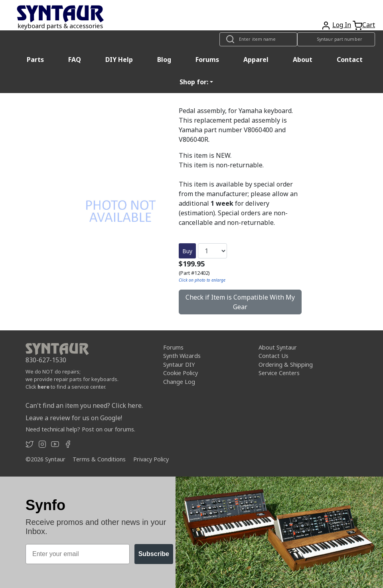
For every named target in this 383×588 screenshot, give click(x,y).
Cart (369, 25)
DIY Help (119, 60)
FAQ (75, 60)
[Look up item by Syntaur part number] (336, 39)
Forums (207, 60)
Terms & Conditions (99, 459)
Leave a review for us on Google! (74, 418)
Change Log (179, 382)
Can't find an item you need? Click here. (84, 405)
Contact (350, 60)
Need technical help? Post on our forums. (80, 429)
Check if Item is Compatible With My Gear (240, 302)
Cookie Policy (181, 373)
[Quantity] (212, 251)
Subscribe (154, 554)
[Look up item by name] (258, 39)
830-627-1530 (46, 360)
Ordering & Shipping (286, 365)
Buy (187, 251)
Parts (35, 60)
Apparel (256, 60)
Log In (342, 25)
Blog (164, 60)
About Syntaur (278, 347)
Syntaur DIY (179, 365)
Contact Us (273, 356)
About (303, 60)
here (43, 387)
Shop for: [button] (194, 82)
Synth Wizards (182, 356)
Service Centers (279, 373)
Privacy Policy (151, 459)
